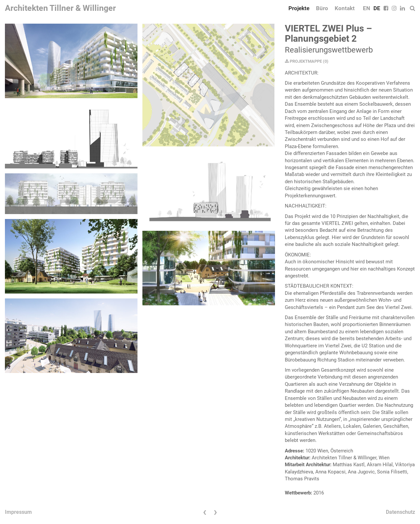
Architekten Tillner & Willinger (60, 8)
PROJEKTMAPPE (303, 61)
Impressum (18, 512)
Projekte (299, 8)
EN (367, 8)
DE (377, 8)
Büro (322, 8)
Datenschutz (400, 512)
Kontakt (345, 8)
